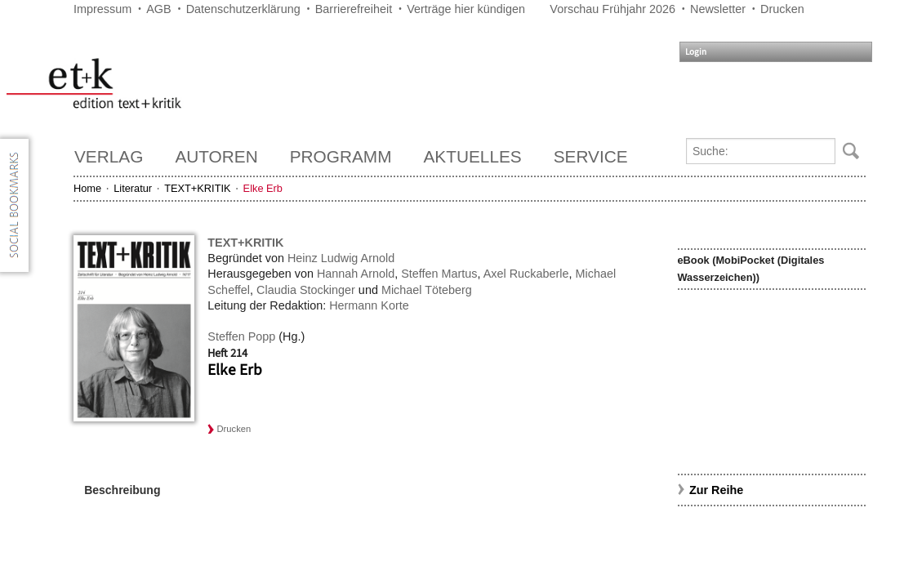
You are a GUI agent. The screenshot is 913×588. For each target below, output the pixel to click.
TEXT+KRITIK (197, 188)
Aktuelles (473, 156)
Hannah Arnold (356, 274)
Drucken (782, 9)
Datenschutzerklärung (243, 9)
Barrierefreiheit (354, 9)
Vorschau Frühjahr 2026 (612, 9)
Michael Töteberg (427, 290)
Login (696, 52)
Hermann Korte (369, 305)
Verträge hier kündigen (466, 9)
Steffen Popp (241, 336)
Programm (341, 156)
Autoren (216, 156)
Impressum (102, 9)
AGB (158, 9)
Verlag (109, 156)
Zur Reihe (716, 490)
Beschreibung (122, 490)
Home (87, 188)
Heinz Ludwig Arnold (341, 258)
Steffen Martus (439, 274)
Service (591, 156)
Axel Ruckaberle (526, 274)
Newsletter (718, 9)
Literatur (133, 188)
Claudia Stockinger (306, 290)
